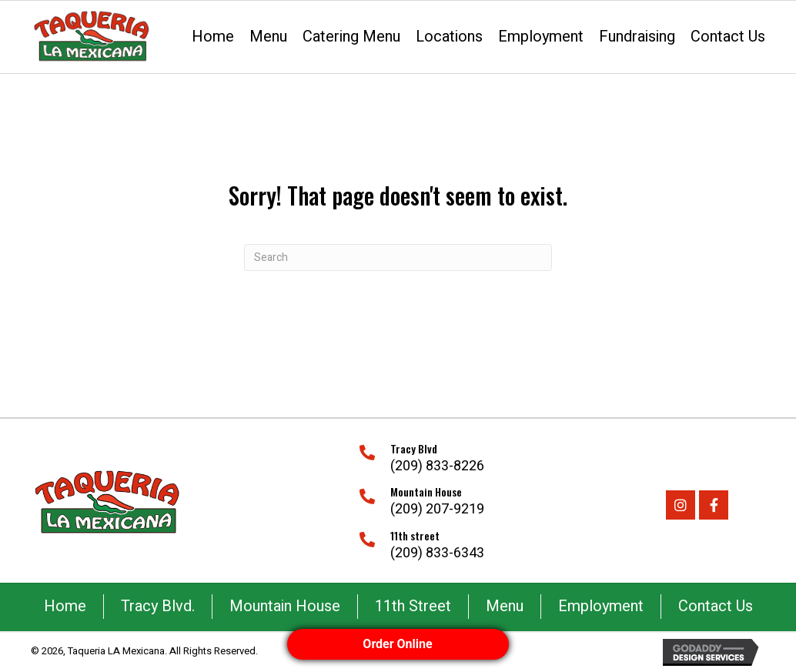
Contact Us (716, 606)
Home (65, 606)
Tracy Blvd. (158, 606)
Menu (505, 606)
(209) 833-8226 (437, 466)
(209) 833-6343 (437, 553)
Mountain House (285, 606)
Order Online (398, 644)
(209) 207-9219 (437, 509)
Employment (601, 606)
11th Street (413, 606)
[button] (681, 505)
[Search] (398, 257)
